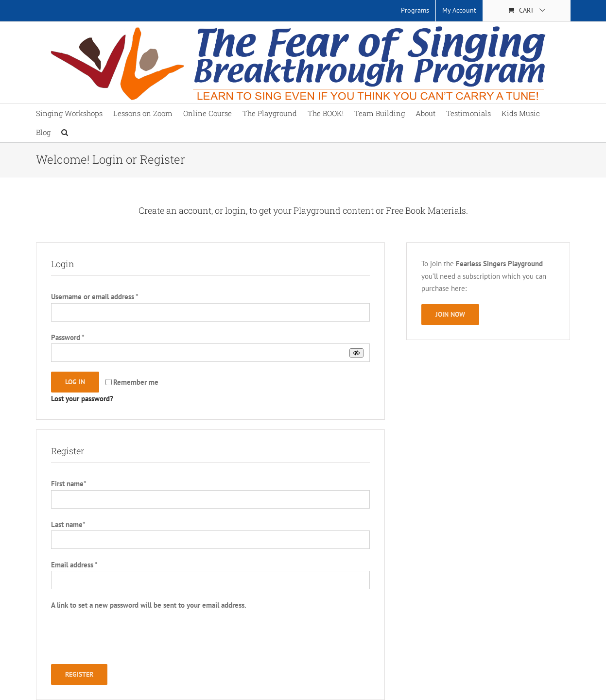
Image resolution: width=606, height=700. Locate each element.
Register (79, 674)
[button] (65, 132)
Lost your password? (82, 399)
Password (68, 337)
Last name (68, 524)
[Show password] (356, 353)
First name (69, 484)
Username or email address (95, 297)
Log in (75, 382)
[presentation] (125, 640)
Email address (74, 565)
